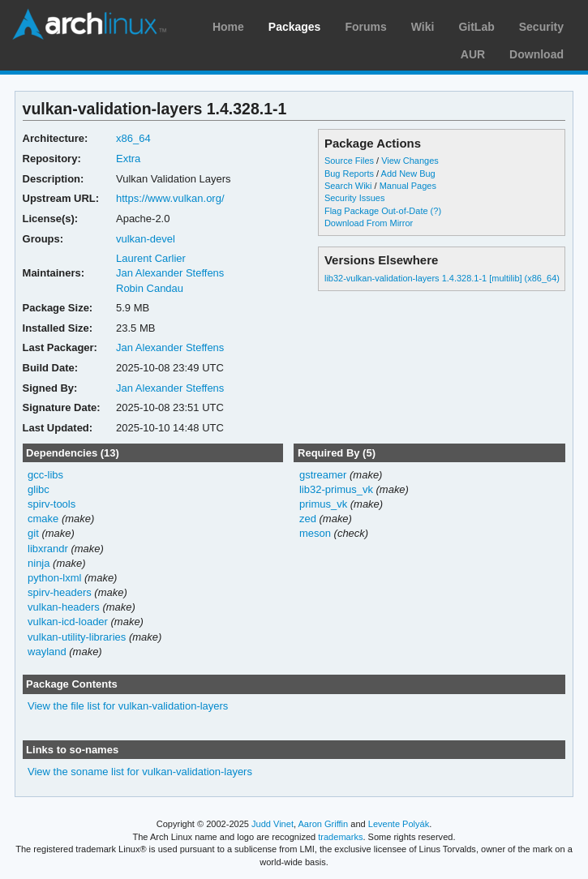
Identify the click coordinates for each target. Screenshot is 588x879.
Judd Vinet (273, 824)
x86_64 (133, 138)
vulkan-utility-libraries (77, 637)
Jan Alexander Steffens (170, 273)
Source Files (349, 161)
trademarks (340, 837)
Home (228, 27)
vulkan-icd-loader (68, 622)
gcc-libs (45, 475)
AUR (473, 54)
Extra (128, 159)
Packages (295, 27)
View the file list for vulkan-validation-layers (128, 706)
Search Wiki (348, 186)
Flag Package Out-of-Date (376, 211)
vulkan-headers (64, 607)
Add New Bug (408, 174)
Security (541, 27)
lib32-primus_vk (336, 489)
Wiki (423, 27)
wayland (47, 652)
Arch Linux (89, 24)
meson (315, 533)
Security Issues (354, 198)
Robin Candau (150, 288)
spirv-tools (52, 504)
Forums (365, 27)
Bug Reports (349, 174)
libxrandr (48, 549)
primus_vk (323, 504)
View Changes (410, 161)
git (33, 533)
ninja (39, 563)
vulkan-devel (146, 239)
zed (308, 519)
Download (536, 54)
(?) (436, 211)
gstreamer (323, 475)
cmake (43, 519)
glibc (39, 489)
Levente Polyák (399, 824)
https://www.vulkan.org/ (170, 198)
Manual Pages (408, 186)
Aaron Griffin (323, 824)
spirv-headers (60, 592)
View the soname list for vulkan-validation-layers (140, 772)
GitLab (476, 27)
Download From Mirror (369, 223)
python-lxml (54, 578)
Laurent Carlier (151, 258)
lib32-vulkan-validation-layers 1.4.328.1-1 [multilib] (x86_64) (442, 278)
